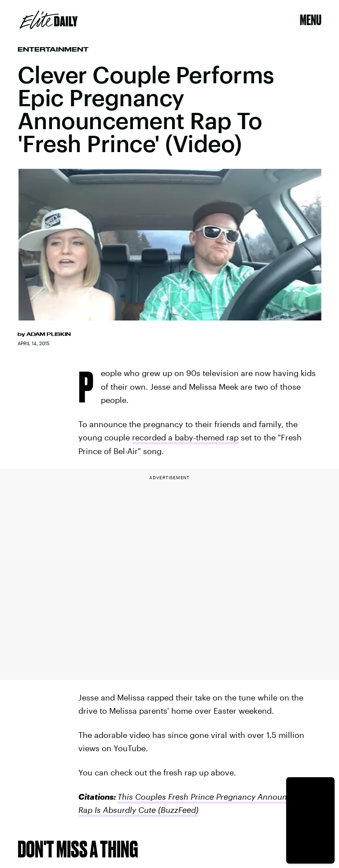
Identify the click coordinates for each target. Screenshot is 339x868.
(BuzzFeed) (177, 810)
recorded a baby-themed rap (185, 437)
